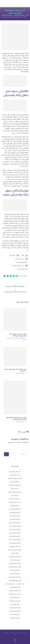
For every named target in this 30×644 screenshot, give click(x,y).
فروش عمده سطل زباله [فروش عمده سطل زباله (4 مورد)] (15, 560)
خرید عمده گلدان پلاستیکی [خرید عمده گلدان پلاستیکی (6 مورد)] (15, 502)
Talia (23, 255)
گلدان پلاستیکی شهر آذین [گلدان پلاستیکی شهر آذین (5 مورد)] (15, 611)
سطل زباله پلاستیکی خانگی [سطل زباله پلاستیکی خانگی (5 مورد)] (15, 523)
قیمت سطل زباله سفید (22, 269)
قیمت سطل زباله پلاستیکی (18, 266)
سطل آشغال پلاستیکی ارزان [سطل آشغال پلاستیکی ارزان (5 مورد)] (15, 509)
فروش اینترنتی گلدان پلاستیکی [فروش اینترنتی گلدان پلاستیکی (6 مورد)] (15, 550)
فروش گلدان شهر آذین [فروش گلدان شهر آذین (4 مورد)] (15, 570)
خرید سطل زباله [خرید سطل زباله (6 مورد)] (15, 495)
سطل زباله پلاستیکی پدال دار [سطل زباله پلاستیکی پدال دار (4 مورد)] (15, 540)
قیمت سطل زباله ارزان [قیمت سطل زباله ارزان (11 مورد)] (10, 584)
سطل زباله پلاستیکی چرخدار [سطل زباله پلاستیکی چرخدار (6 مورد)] (15, 543)
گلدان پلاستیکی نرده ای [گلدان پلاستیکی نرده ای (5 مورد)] (15, 614)
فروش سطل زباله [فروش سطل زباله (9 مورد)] (15, 553)
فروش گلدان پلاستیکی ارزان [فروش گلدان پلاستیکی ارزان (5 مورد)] (15, 577)
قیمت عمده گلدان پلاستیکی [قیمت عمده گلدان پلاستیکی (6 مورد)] (15, 594)
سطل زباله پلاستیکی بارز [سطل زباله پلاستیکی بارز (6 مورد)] (15, 519)
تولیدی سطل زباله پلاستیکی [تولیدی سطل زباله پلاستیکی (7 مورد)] (15, 485)
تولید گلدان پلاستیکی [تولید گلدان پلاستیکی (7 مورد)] (15, 482)
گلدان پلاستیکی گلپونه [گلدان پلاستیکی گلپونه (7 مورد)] (15, 618)
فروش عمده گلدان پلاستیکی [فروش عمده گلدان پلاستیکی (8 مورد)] (15, 564)
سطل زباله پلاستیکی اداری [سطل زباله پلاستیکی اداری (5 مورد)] (15, 512)
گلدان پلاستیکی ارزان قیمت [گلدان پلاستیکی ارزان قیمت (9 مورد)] (15, 608)
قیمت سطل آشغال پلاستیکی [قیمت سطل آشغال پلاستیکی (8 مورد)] (15, 581)
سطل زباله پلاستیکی (19, 259)
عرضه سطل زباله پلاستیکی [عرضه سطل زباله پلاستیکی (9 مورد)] (15, 546)
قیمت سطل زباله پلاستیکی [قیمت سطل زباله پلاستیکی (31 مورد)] (15, 591)
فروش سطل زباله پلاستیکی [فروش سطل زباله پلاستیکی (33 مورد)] (15, 557)
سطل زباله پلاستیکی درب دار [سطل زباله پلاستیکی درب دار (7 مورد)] (15, 526)
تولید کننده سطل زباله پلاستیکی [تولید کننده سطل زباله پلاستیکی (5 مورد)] (15, 478)
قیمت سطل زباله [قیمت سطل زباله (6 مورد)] (21, 584)
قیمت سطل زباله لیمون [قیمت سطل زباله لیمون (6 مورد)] (15, 587)
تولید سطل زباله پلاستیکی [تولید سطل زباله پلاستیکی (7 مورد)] (15, 472)
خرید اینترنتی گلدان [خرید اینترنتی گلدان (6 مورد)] (15, 489)
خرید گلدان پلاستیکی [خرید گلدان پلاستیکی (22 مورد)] (15, 506)
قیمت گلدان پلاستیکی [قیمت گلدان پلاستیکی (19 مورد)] (15, 598)
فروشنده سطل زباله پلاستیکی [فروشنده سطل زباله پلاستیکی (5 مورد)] (15, 567)
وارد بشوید (11, 442)
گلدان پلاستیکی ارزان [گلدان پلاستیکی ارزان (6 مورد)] (15, 604)
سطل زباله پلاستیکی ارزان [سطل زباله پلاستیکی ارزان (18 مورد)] (15, 516)
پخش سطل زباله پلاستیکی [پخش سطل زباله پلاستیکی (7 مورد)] (15, 601)
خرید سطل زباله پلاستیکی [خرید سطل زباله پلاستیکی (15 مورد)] (15, 499)
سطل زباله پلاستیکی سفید (22, 262)
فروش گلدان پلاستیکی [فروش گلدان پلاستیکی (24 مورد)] (15, 574)
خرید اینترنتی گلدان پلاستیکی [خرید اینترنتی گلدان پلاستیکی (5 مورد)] (15, 492)
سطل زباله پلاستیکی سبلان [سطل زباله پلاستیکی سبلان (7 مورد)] (15, 529)
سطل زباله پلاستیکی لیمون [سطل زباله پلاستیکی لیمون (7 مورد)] (15, 533)
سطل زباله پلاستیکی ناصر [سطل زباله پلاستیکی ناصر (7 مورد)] (15, 536)
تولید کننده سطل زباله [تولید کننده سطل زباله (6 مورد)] (15, 475)
